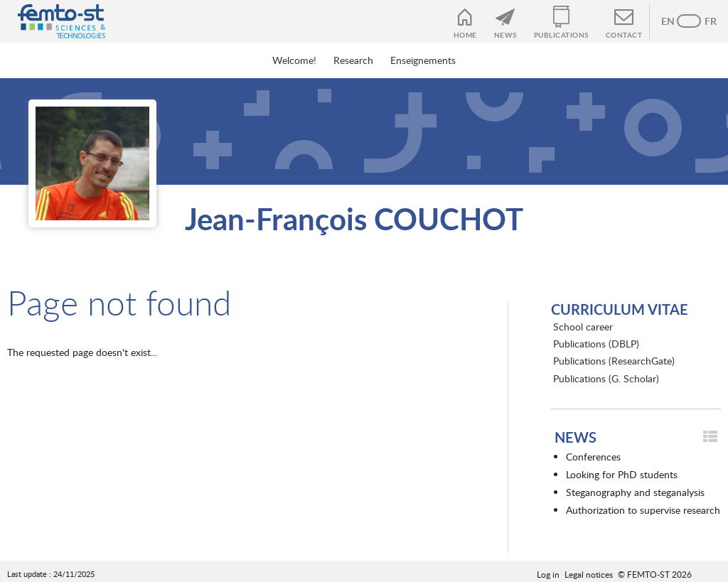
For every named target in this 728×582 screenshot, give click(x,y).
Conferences (593, 457)
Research (353, 60)
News (505, 35)
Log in (548, 574)
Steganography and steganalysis (635, 492)
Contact (624, 35)
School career (583, 327)
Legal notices (589, 574)
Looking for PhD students (622, 474)
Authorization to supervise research (643, 510)
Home (465, 35)
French (703, 21)
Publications (561, 35)
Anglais (675, 21)
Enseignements (423, 60)
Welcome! (294, 60)
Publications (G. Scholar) (606, 378)
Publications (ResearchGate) (614, 361)
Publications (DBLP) (596, 344)
